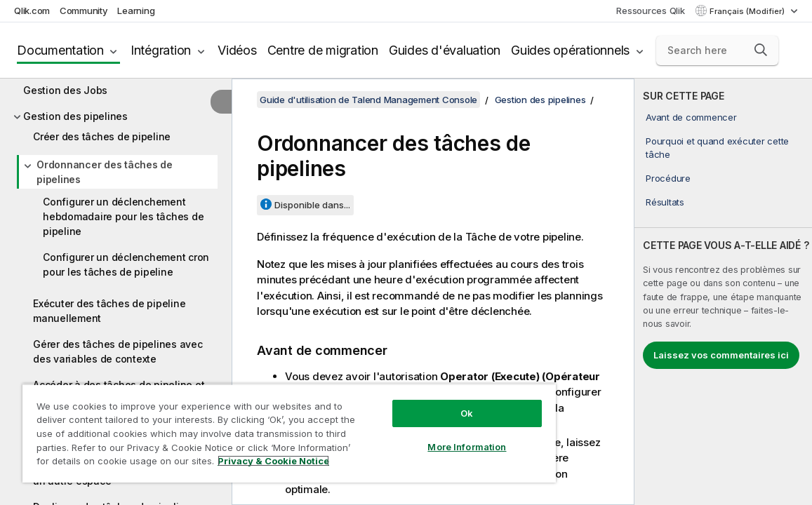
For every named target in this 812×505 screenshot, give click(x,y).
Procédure (668, 178)
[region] (258, 428)
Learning (136, 11)
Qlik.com (32, 11)
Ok (414, 403)
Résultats (665, 202)
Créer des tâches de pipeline (102, 136)
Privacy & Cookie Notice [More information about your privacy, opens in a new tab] (136, 464)
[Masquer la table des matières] (221, 102)
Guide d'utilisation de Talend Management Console (368, 100)
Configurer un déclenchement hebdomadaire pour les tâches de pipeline (123, 216)
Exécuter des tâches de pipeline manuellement (109, 311)
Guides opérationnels (570, 50)
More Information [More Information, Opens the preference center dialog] (414, 436)
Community (84, 11)
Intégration (161, 50)
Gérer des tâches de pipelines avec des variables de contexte (118, 351)
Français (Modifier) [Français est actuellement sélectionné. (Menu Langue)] (748, 11)
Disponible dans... (312, 205)
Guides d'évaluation (445, 50)
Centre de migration (323, 50)
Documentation (60, 50)
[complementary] (723, 292)
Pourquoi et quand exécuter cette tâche (717, 147)
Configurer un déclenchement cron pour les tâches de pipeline (126, 264)
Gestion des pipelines (75, 116)
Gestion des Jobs (65, 90)
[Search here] (717, 50)
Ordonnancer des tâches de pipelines (105, 172)
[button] (761, 50)
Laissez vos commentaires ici (721, 355)
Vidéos (237, 50)
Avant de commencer (691, 117)
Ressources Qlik (650, 11)
